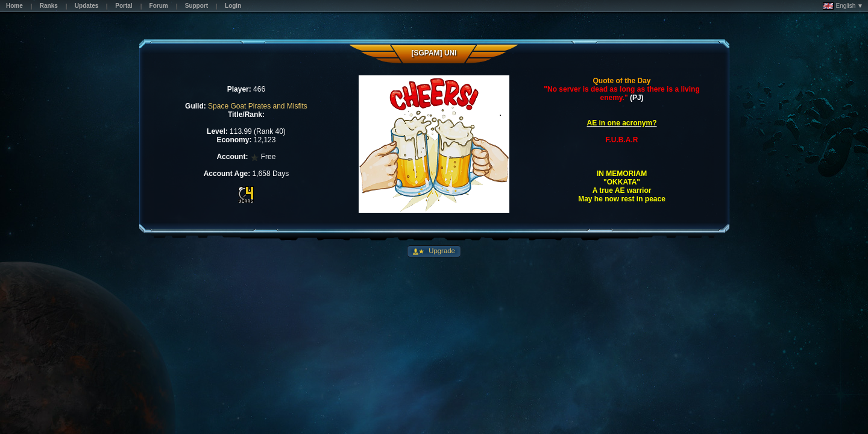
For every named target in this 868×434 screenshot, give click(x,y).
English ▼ (843, 6)
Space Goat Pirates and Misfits (258, 106)
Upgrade (441, 251)
